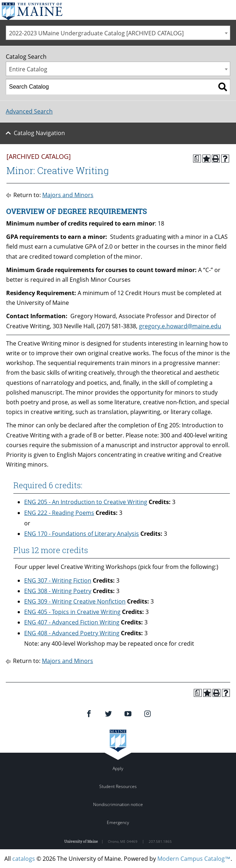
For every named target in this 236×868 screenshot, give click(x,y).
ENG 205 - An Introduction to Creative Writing (86, 502)
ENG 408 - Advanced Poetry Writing (72, 633)
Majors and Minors (68, 195)
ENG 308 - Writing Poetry (58, 591)
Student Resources (118, 786)
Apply (118, 768)
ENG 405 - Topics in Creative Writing (72, 612)
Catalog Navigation (39, 133)
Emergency (118, 822)
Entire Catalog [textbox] (28, 69)
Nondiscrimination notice (118, 804)
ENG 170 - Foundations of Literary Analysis (82, 534)
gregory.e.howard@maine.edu (180, 326)
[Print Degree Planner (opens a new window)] (197, 159)
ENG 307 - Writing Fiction (58, 580)
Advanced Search (29, 111)
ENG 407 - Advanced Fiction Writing (72, 622)
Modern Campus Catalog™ (194, 859)
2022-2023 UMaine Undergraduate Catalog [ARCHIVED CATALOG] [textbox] (96, 33)
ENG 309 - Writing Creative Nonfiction (75, 601)
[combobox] (118, 33)
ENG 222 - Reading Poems (59, 513)
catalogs (24, 859)
